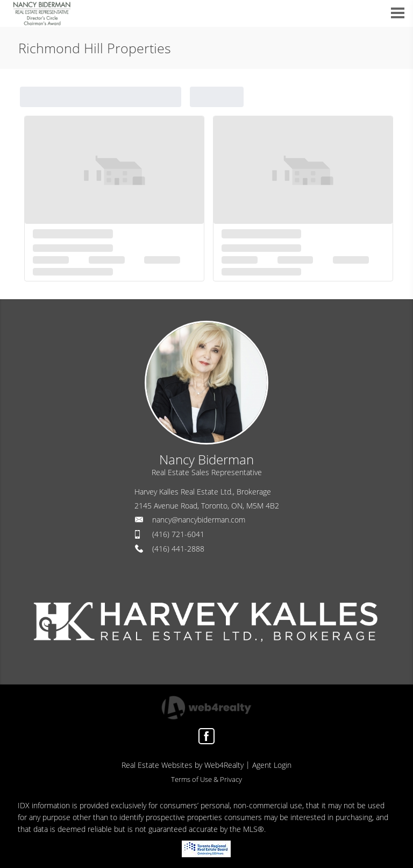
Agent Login (272, 765)
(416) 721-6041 (178, 534)
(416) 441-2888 (178, 549)
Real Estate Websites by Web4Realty (183, 765)
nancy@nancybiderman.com (199, 520)
